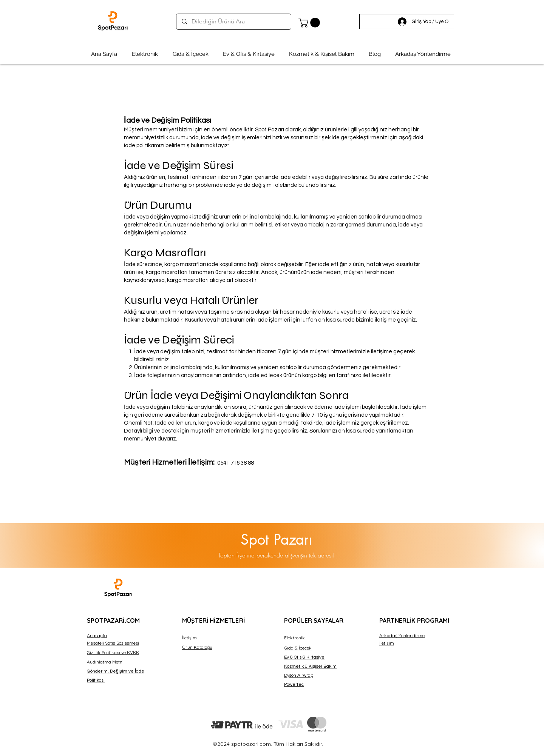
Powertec (294, 684)
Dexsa (146, 583)
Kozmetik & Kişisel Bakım (310, 666)
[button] (310, 23)
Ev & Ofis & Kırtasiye (304, 657)
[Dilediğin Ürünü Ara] (233, 22)
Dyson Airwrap (299, 675)
